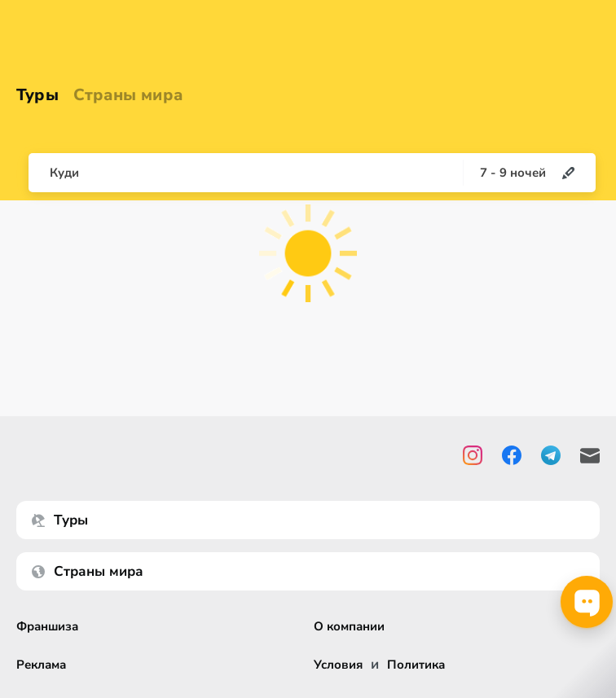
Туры (37, 95)
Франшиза (47, 627)
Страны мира (128, 95)
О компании (349, 627)
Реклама (41, 665)
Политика (416, 665)
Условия (338, 665)
